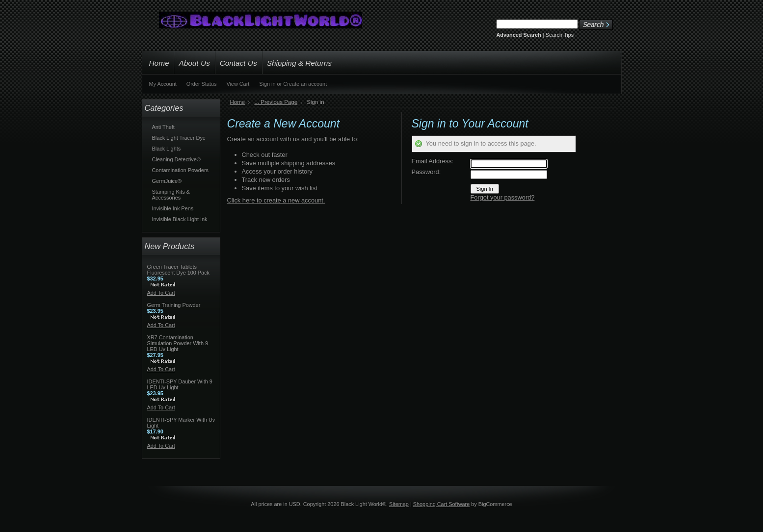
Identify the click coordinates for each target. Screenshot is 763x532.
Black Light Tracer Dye (179, 138)
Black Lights (167, 149)
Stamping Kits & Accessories (171, 195)
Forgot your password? (503, 197)
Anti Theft (163, 127)
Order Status (202, 84)
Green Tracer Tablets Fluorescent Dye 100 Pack (179, 270)
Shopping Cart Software (441, 504)
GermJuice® (167, 181)
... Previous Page (276, 102)
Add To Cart (161, 293)
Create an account (305, 84)
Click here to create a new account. (276, 200)
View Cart (238, 84)
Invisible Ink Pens (173, 208)
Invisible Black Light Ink (180, 219)
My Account (163, 84)
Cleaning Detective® (176, 159)
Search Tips (560, 35)
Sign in (267, 84)
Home (238, 102)
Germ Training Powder (174, 305)
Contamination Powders (180, 170)
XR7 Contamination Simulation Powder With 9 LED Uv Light (178, 343)
